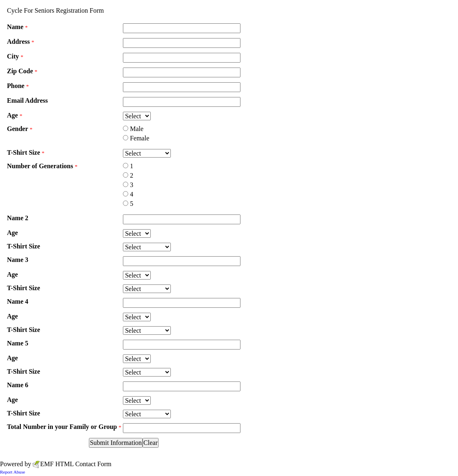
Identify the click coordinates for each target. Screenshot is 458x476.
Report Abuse (12, 472)
